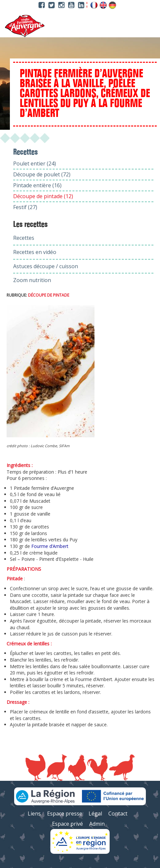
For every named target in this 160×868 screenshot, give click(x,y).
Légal (95, 814)
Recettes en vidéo (35, 252)
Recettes (24, 238)
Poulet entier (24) (35, 163)
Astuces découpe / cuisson (46, 266)
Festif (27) (25, 207)
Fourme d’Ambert (50, 546)
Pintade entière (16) (37, 185)
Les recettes (30, 225)
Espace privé (67, 824)
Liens (34, 814)
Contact (118, 814)
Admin (97, 824)
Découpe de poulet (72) (42, 174)
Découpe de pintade (49, 295)
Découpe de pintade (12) (43, 196)
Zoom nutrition (32, 280)
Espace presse (65, 814)
